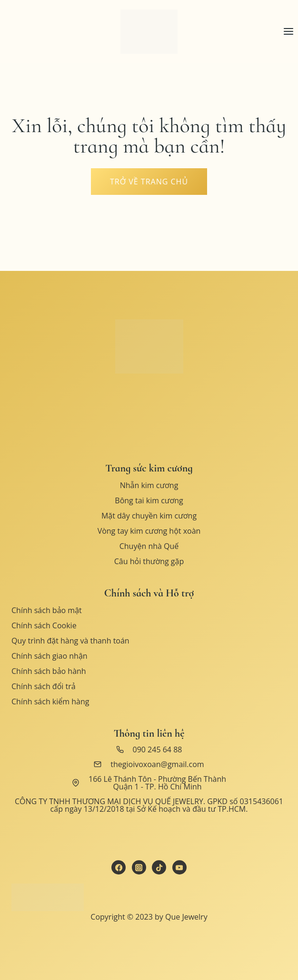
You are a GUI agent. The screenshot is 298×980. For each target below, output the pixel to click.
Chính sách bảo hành (49, 671)
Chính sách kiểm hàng (50, 701)
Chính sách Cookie (44, 625)
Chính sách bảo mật (47, 610)
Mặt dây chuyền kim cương (149, 516)
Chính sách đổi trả (44, 686)
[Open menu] (288, 32)
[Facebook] (119, 867)
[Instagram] (139, 867)
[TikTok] (159, 867)
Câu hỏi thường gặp (149, 561)
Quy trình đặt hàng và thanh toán (70, 641)
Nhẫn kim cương (149, 485)
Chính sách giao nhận (50, 656)
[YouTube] (179, 867)
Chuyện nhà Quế (149, 546)
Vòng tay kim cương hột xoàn (149, 531)
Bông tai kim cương (149, 500)
